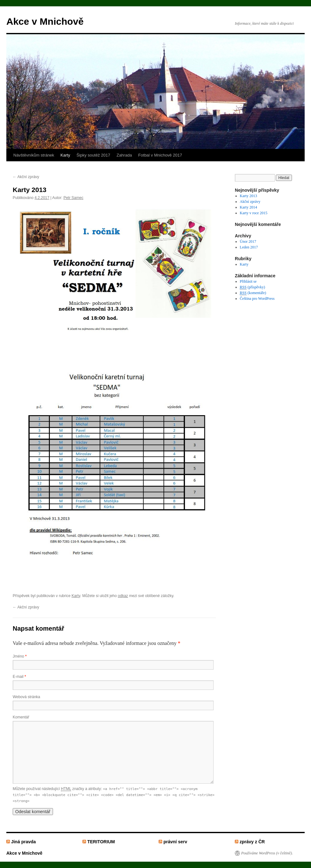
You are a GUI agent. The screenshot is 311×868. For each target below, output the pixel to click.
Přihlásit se (248, 281)
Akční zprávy (26, 177)
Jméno (20, 656)
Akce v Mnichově (45, 21)
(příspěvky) (253, 287)
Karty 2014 (248, 207)
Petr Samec (73, 198)
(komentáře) (253, 293)
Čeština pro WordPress (257, 299)
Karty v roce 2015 (254, 213)
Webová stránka (26, 697)
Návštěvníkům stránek (34, 155)
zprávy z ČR (252, 842)
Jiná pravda (23, 842)
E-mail (19, 677)
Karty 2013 (248, 196)
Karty (65, 155)
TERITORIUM (101, 842)
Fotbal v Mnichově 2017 (160, 155)
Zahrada (124, 155)
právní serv (175, 842)
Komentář (21, 717)
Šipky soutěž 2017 (93, 155)
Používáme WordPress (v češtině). (267, 853)
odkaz (123, 596)
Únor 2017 (248, 241)
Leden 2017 (249, 247)
